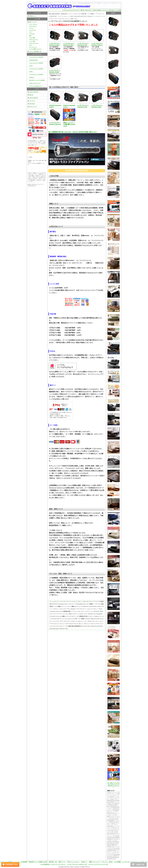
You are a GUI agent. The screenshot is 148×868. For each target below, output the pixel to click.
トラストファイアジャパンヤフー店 (98, 864)
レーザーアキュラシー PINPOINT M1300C (36, 70)
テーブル (31, 28)
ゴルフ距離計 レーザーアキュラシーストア (126, 862)
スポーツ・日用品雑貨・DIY (35, 51)
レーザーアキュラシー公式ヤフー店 (77, 864)
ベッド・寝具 (32, 41)
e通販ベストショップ (95, 862)
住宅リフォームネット (73, 862)
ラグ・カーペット (33, 47)
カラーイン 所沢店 (107, 862)
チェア (31, 32)
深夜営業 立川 (53, 862)
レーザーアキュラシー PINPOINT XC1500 (36, 64)
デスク (31, 45)
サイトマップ (105, 10)
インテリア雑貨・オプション (35, 49)
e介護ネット (84, 862)
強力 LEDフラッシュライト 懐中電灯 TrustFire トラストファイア (37, 82)
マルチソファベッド (34, 39)
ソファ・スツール (33, 24)
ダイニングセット (33, 26)
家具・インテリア (33, 22)
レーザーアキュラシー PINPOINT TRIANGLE (36, 76)
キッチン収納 (32, 38)
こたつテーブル (33, 30)
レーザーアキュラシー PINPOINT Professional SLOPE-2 (36, 59)
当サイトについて (33, 107)
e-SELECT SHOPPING (34, 92)
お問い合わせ (112, 10)
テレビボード (32, 34)
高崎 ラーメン (62, 862)
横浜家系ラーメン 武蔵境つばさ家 (38, 862)
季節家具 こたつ (33, 16)
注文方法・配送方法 (97, 10)
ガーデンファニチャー (34, 43)
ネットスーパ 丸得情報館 (21, 862)
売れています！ (89, 10)
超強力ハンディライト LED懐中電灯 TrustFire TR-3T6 (70, 124)
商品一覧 (82, 10)
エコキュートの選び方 (6, 862)
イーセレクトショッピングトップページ (71, 10)
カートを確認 (118, 10)
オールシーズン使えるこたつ (35, 86)
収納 (30, 36)
